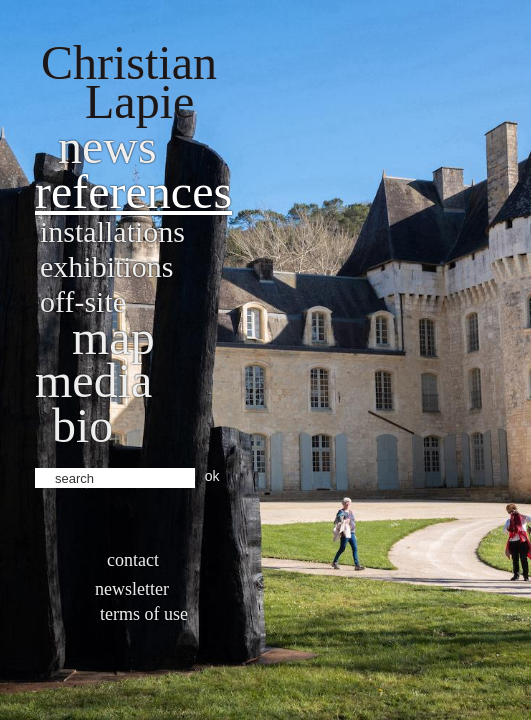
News (107, 146)
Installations (112, 231)
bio (82, 425)
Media (93, 380)
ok (212, 476)
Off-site (83, 301)
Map (113, 337)
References (133, 191)
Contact (133, 560)
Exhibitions (106, 266)
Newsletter (132, 589)
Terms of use (144, 614)
